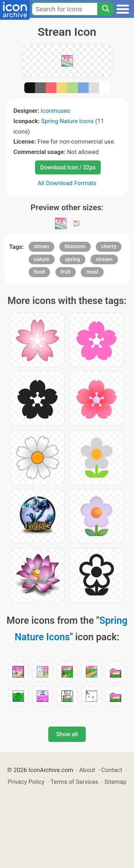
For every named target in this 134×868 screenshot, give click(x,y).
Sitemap (115, 782)
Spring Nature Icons (67, 121)
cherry (109, 246)
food (39, 272)
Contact (112, 770)
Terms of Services (74, 782)
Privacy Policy (26, 782)
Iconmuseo (56, 111)
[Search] (105, 9)
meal (92, 272)
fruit (66, 272)
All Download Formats (67, 183)
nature (42, 259)
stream (104, 259)
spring (73, 259)
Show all (67, 734)
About (87, 770)
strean (41, 246)
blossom (75, 246)
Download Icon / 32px (68, 167)
